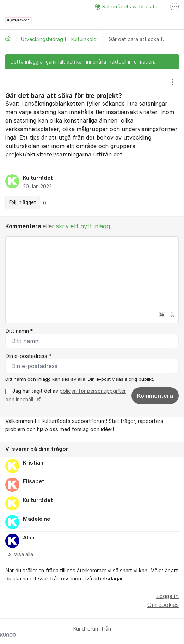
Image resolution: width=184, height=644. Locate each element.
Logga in (167, 596)
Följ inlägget (23, 202)
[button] (162, 314)
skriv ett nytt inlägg (83, 226)
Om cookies (163, 605)
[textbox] (92, 272)
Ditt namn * (19, 331)
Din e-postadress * (28, 356)
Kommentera (155, 396)
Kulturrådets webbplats (126, 7)
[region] (92, 143)
